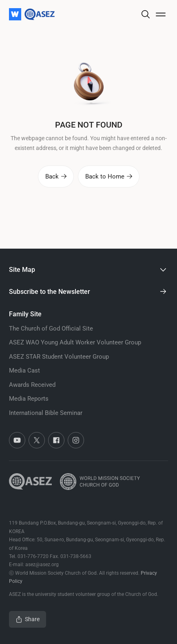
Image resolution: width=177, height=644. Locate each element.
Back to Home (109, 176)
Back (56, 176)
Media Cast (24, 371)
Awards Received (32, 385)
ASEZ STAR (59, 357)
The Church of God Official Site (51, 329)
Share (28, 619)
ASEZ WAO (75, 342)
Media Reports (29, 399)
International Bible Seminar (46, 413)
